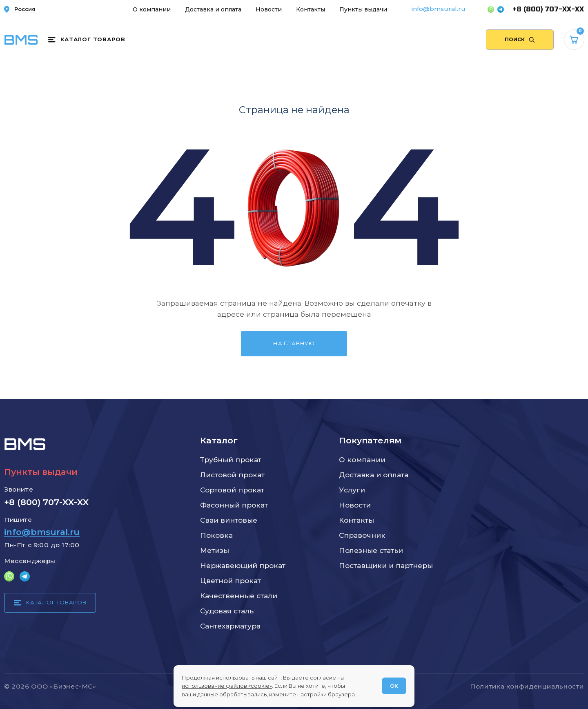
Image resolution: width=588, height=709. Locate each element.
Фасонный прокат (234, 505)
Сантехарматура (230, 626)
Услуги (352, 490)
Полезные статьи (371, 550)
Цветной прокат (231, 580)
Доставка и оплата (213, 9)
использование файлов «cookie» (227, 686)
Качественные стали (239, 596)
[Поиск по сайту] (520, 40)
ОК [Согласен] (394, 686)
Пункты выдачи (363, 9)
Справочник (362, 535)
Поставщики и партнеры (386, 565)
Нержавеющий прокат (243, 565)
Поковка (216, 535)
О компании (152, 9)
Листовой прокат (232, 475)
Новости (269, 9)
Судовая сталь (227, 611)
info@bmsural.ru (439, 9)
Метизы (215, 550)
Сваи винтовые (229, 520)
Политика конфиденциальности (527, 686)
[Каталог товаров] (87, 40)
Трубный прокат (231, 460)
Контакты (311, 9)
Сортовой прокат (232, 490)
